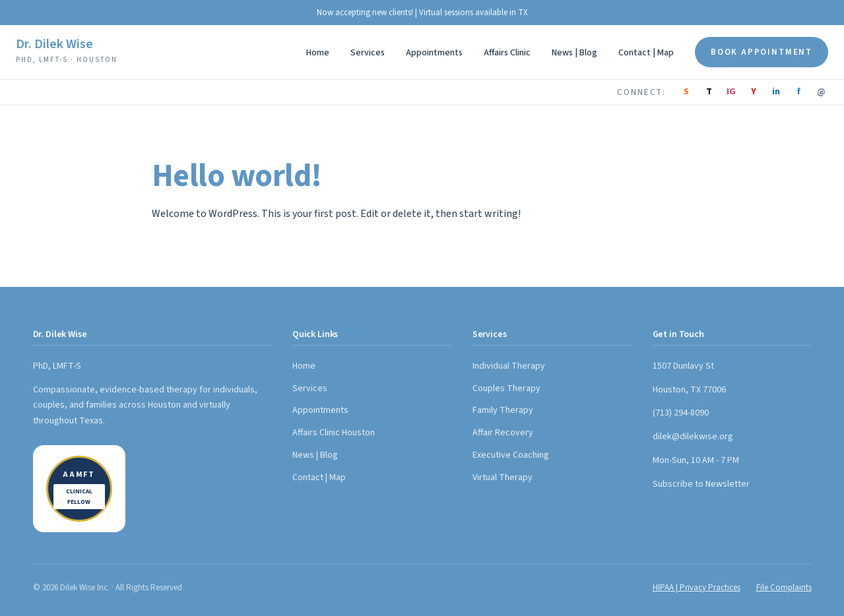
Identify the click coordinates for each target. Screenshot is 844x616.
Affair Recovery (503, 433)
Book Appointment (762, 52)
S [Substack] (686, 92)
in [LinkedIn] (776, 92)
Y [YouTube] (754, 92)
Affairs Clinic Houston (334, 433)
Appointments (434, 53)
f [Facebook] (798, 92)
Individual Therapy (509, 366)
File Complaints (784, 588)
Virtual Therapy (503, 477)
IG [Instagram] (731, 92)
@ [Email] (821, 92)
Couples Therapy (506, 388)
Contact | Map (646, 53)
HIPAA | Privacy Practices (697, 588)
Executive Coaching (511, 455)
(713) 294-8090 (681, 413)
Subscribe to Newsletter (701, 484)
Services (368, 53)
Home (318, 53)
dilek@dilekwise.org (693, 437)
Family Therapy (503, 410)
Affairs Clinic (507, 53)
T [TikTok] (709, 92)
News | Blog (574, 53)
